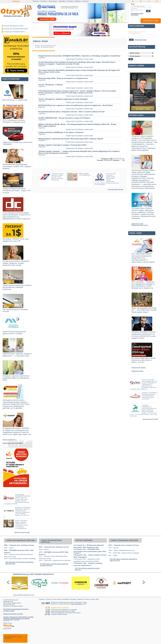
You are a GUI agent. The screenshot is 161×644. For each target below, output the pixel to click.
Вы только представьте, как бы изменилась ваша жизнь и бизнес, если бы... (143, 360)
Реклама (70, 1)
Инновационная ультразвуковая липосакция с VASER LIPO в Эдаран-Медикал (17, 166)
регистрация (135, 15)
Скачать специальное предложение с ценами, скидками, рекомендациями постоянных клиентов (18, 618)
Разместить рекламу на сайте (13, 614)
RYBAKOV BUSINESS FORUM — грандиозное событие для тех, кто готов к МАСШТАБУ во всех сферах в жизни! (144, 335)
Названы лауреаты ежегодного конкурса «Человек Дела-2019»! (63, 145)
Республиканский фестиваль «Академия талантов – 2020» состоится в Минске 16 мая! (72, 112)
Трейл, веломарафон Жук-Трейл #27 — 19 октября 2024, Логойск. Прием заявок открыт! (144, 310)
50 (117, 159)
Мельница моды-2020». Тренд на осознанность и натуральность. (63, 78)
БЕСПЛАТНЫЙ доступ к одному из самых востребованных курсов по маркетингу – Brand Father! (76, 105)
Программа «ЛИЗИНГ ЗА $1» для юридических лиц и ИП (16, 240)
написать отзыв (151, 21)
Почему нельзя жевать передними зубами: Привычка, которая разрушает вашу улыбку (16, 263)
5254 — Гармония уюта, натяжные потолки (54, 547)
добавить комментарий (85, 59)
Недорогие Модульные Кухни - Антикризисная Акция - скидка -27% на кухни (17, 191)
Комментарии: (71, 59)
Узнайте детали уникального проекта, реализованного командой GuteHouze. (17, 287)
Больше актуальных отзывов (14, 26)
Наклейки (62, 1)
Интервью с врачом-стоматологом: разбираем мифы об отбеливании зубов (16, 378)
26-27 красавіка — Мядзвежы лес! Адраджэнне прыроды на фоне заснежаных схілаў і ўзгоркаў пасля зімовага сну (143, 285)
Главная (35, 1)
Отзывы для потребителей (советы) (16, 29)
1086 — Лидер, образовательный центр (122, 550)
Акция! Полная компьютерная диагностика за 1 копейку (14, 333)
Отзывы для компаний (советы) (15, 32)
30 (114, 159)
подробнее (42, 58)
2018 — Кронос (44, 550)
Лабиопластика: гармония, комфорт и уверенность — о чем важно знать (17, 355)
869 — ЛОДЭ (113, 555)
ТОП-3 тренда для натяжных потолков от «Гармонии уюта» (14, 121)
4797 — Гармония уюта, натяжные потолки (123, 545)
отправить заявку (9, 611)
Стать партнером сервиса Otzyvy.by (24, 595)
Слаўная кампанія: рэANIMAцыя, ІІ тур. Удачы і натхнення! (61, 132)
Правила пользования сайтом (13, 606)
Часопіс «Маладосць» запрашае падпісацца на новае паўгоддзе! (63, 99)
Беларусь (16, 1)
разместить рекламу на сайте (22, 532)
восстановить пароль (137, 13)
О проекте (43, 1)
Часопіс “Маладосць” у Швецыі (51, 85)
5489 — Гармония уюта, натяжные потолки (19, 545)
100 (120, 159)
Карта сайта (95, 599)
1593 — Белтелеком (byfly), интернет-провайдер (20, 559)
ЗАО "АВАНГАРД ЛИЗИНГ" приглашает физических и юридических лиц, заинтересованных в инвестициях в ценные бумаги (143, 258)
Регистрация (53, 1)
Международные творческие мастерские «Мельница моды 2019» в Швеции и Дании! (71, 139)
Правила (78, 1)
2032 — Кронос (9, 548)
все (123, 159)
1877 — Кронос (114, 548)
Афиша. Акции (41, 41)
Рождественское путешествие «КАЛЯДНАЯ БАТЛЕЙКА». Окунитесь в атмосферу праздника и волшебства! (79, 56)
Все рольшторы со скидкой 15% (15, 100)
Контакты (86, 1)
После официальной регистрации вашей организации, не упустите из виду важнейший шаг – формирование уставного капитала (16, 216)
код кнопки (7, 629)
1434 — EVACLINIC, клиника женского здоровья (55, 560)
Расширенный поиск (141, 40)
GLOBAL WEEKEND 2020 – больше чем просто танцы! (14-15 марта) (64, 118)
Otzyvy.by (15, 600)
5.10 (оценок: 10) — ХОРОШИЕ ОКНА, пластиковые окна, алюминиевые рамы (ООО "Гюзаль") (90, 551)
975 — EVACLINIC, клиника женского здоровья (124, 553)
